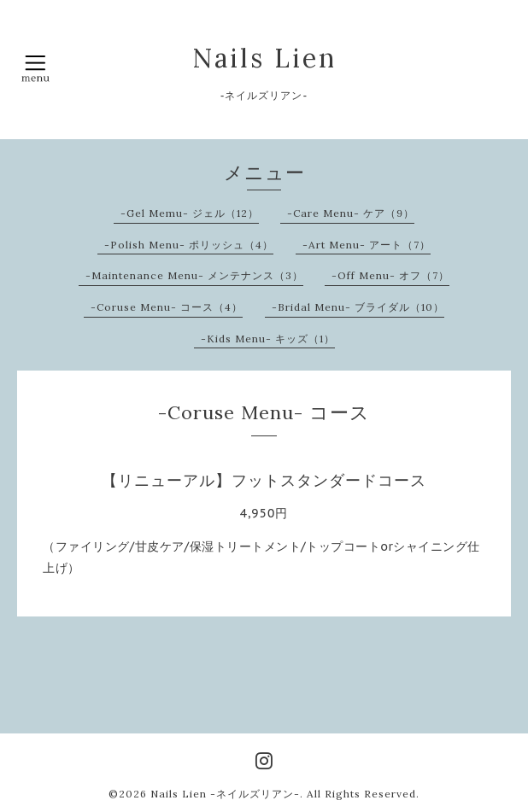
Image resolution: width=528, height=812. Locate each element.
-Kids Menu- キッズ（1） (268, 339)
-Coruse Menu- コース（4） (167, 307)
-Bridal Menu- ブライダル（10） (358, 307)
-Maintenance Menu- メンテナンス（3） (194, 275)
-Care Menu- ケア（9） (351, 213)
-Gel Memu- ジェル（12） (190, 213)
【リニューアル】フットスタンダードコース (264, 480)
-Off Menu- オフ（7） (390, 275)
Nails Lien (264, 58)
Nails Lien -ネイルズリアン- (225, 794)
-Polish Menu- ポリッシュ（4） (189, 245)
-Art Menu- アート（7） (367, 245)
